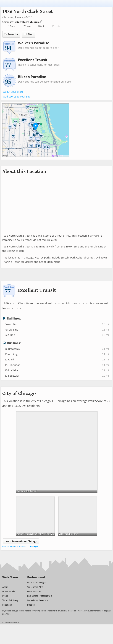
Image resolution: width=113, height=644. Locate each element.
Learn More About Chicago (21, 541)
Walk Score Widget (36, 583)
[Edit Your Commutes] (41, 21)
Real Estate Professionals (40, 596)
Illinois (23, 547)
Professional (36, 577)
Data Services (34, 592)
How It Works (9, 592)
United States (9, 547)
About (5, 587)
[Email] (15, 582)
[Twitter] (4, 582)
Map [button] (29, 34)
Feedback (7, 605)
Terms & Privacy (10, 600)
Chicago (8, 17)
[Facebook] (10, 582)
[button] (36, 126)
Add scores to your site (17, 97)
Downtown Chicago (28, 22)
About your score (13, 92)
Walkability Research (37, 600)
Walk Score (10, 577)
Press (5, 596)
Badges (31, 605)
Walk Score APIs (35, 587)
